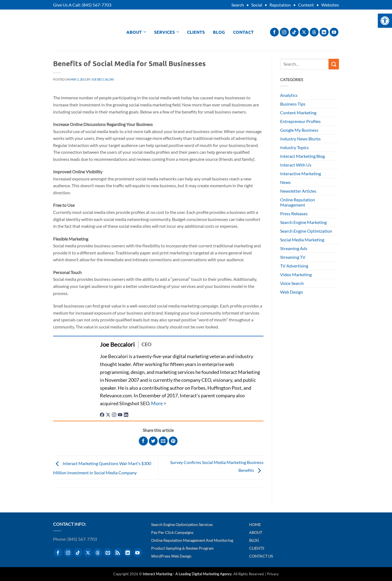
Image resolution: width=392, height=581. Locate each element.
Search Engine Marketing (303, 222)
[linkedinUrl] (126, 414)
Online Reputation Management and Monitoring (192, 540)
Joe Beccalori (102, 79)
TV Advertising (294, 266)
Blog (219, 32)
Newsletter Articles (298, 191)
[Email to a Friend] (163, 441)
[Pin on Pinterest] (173, 441)
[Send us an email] (108, 553)
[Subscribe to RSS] (118, 553)
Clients (196, 32)
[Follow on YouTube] (334, 32)
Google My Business (299, 130)
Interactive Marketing (301, 173)
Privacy (273, 574)
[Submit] (334, 64)
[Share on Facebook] (143, 441)
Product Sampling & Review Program (182, 548)
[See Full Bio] (159, 403)
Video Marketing (296, 274)
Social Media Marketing (302, 240)
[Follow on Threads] (314, 32)
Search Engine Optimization (306, 231)
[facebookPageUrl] (102, 414)
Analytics (289, 95)
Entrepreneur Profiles (300, 121)
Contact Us (261, 556)
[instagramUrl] (114, 414)
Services (166, 32)
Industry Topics (294, 147)
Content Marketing (298, 113)
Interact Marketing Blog (302, 156)
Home (255, 525)
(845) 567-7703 (97, 5)
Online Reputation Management (298, 202)
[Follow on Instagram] (284, 32)
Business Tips (293, 104)
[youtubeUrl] (120, 414)
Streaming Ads (294, 248)
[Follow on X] (304, 32)
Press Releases (294, 213)
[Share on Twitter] (153, 441)
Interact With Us (296, 165)
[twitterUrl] (108, 414)
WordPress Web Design (171, 556)
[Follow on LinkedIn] (324, 32)
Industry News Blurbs (300, 139)
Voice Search (292, 283)
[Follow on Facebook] (275, 32)
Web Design (292, 292)
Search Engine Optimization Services (182, 525)
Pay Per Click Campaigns (172, 532)
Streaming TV (293, 257)
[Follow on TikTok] (294, 32)
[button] (385, 21)
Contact (243, 32)
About (136, 32)
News (285, 182)
